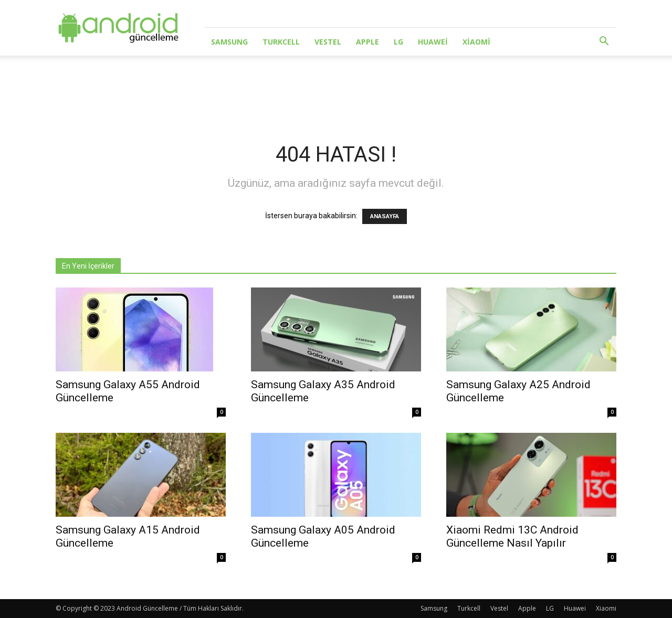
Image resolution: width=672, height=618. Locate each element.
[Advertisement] (336, 92)
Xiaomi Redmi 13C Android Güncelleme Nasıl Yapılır (512, 536)
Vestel (328, 42)
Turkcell (281, 42)
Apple (367, 42)
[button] (604, 42)
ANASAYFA (385, 216)
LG (398, 42)
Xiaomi (476, 42)
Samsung (229, 42)
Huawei (433, 42)
